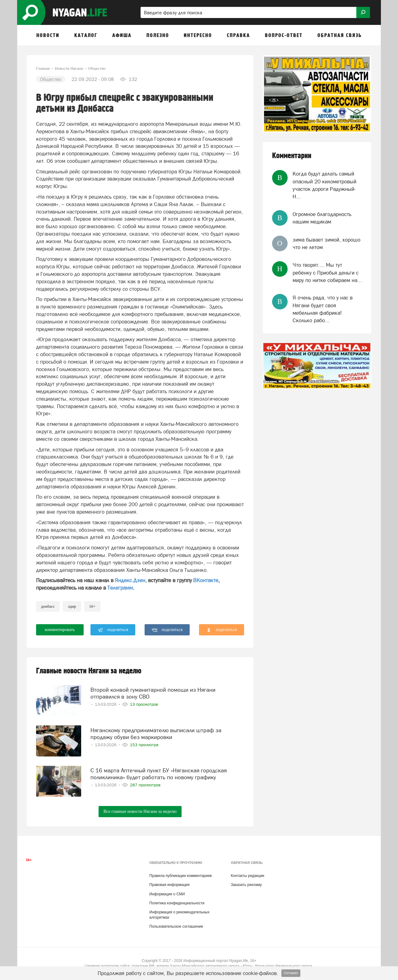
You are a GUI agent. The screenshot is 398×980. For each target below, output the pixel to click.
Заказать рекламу (246, 885)
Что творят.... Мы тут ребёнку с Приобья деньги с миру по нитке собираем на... (327, 273)
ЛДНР (72, 606)
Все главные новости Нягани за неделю (140, 811)
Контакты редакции (247, 876)
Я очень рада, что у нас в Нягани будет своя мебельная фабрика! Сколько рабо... (323, 309)
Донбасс (48, 606)
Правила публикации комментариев (180, 876)
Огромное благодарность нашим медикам (322, 218)
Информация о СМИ (167, 894)
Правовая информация (169, 885)
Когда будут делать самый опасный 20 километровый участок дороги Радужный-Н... (324, 185)
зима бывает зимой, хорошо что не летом (326, 243)
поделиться (113, 630)
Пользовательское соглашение (176, 926)
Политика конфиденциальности (177, 903)
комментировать (60, 630)
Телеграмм (120, 588)
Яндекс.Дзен (130, 580)
